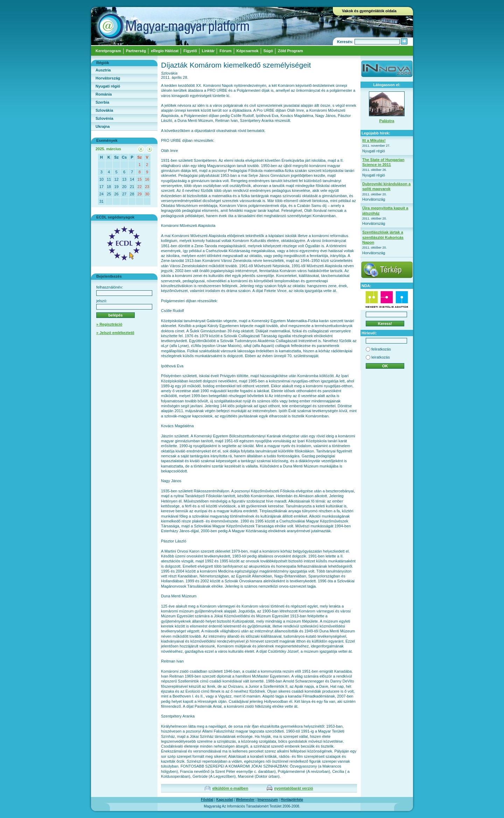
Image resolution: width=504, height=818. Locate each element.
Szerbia (102, 102)
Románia (104, 94)
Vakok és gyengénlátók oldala (369, 11)
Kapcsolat (225, 800)
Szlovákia (104, 110)
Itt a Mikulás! (374, 140)
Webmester (245, 800)
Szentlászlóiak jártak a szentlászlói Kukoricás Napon (383, 237)
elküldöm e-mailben (230, 788)
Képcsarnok (248, 51)
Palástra (387, 121)
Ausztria (103, 70)
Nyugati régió (108, 86)
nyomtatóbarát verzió (293, 788)
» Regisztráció (109, 324)
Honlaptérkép (292, 800)
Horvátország (108, 78)
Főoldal (207, 800)
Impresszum (268, 800)
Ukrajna (103, 126)
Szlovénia (104, 118)
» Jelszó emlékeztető (115, 333)
